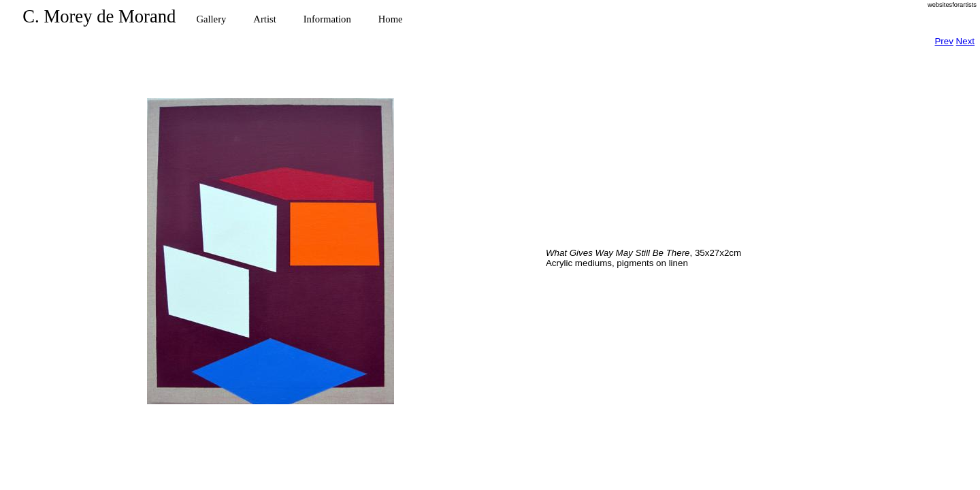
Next (965, 41)
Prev (944, 41)
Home (391, 19)
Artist (264, 19)
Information (327, 19)
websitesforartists (952, 5)
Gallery (211, 19)
